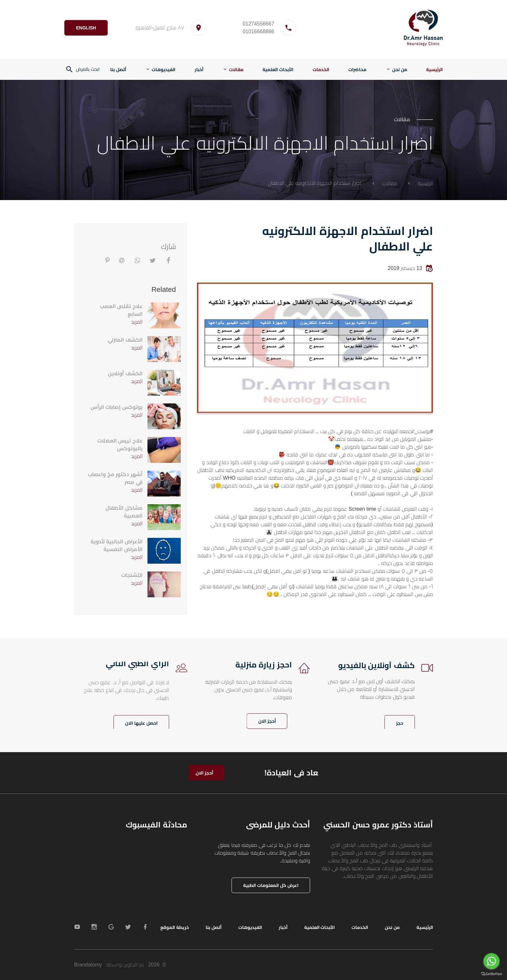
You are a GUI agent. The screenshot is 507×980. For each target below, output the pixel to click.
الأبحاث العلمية (278, 69)
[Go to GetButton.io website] (491, 974)
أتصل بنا (118, 69)
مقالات (236, 69)
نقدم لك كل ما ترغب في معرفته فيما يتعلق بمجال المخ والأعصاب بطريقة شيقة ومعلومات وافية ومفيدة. (262, 853)
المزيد (137, 322)
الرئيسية (434, 69)
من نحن (400, 69)
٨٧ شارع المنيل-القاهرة (162, 28)
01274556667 (260, 24)
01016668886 (260, 32)
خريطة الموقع (175, 927)
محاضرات (357, 69)
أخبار (199, 69)
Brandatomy (88, 965)
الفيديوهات (163, 69)
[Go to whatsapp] (491, 961)
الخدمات (321, 69)
